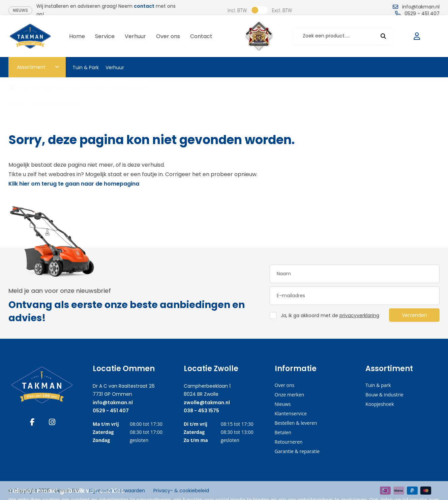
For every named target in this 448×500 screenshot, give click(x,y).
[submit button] (383, 36)
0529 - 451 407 (111, 411)
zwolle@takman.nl (207, 402)
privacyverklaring (359, 315)
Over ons (285, 385)
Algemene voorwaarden (117, 491)
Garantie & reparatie (297, 451)
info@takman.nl (113, 402)
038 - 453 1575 (201, 411)
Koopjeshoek (380, 404)
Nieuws (20, 10)
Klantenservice (291, 413)
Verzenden (414, 315)
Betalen (283, 432)
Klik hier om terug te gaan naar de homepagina (74, 184)
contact (144, 6)
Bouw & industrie (384, 395)
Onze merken (290, 395)
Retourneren (289, 442)
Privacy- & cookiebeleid (181, 491)
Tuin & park (378, 385)
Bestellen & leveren (296, 423)
